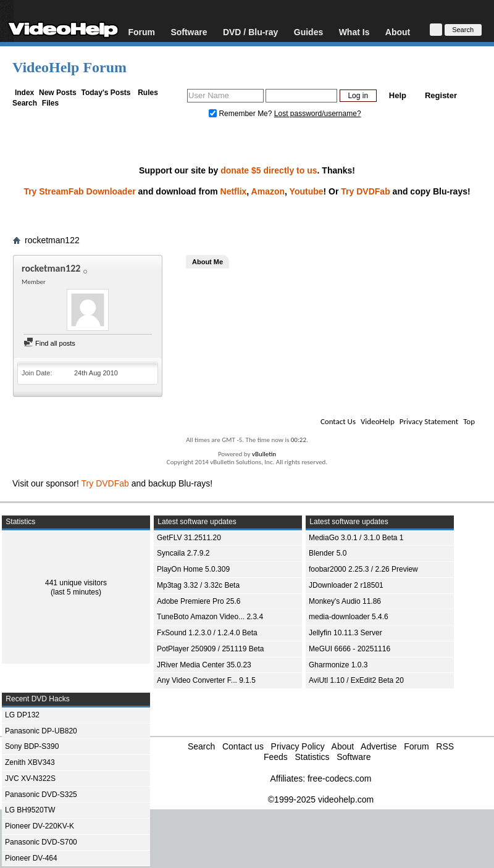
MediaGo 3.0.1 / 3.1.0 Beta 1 (356, 538)
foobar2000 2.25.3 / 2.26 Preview (363, 569)
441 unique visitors (76, 583)
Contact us (243, 746)
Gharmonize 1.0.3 (338, 665)
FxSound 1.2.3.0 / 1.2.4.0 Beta (207, 633)
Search (25, 103)
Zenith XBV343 (30, 762)
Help (398, 95)
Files (50, 103)
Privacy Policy (298, 746)
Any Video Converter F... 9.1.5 (206, 680)
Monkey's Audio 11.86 (345, 601)
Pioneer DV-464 (31, 858)
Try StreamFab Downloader (79, 191)
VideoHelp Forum (69, 67)
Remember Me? (241, 114)
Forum (141, 32)
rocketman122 (52, 240)
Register (441, 95)
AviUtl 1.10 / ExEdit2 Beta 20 (356, 680)
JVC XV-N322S (30, 778)
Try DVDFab (365, 191)
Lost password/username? (318, 114)
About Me (207, 262)
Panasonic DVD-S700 (41, 842)
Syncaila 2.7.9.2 (183, 553)
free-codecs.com (339, 778)
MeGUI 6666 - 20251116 (350, 649)
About (398, 32)
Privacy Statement (429, 421)
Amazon (268, 191)
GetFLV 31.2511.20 (189, 538)
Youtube (307, 191)
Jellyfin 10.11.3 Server (345, 633)
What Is (354, 32)
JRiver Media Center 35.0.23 (204, 665)
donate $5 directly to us (269, 170)
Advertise (379, 746)
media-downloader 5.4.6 (349, 617)
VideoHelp (378, 421)
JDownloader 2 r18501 (346, 585)
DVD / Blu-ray (250, 32)
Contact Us (338, 421)
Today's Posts (106, 93)
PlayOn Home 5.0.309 (193, 569)
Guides (308, 32)
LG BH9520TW (30, 810)
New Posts (58, 93)
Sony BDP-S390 (32, 746)
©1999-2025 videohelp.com (321, 799)
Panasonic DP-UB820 (41, 731)
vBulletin (264, 454)
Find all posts (49, 343)
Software (189, 32)
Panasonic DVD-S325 (41, 795)
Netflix (234, 191)
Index (24, 93)
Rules (148, 93)
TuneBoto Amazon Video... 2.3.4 (210, 617)
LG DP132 (22, 715)
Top (469, 421)
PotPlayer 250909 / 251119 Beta (210, 649)
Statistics (312, 757)
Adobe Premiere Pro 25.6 (199, 601)
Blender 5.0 (328, 553)
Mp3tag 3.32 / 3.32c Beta (198, 585)
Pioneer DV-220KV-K (40, 826)
